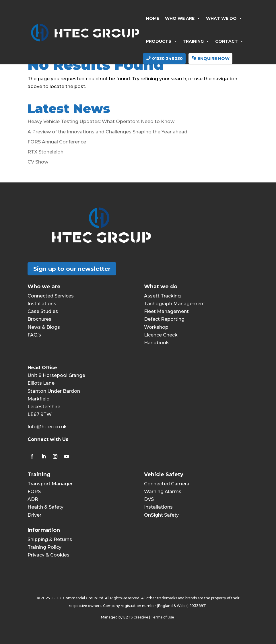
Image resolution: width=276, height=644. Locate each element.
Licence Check (161, 335)
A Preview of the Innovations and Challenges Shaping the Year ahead (107, 132)
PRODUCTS (162, 41)
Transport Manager (50, 484)
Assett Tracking (162, 296)
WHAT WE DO (224, 18)
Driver (34, 515)
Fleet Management (166, 311)
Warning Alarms (163, 492)
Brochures (39, 319)
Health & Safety (45, 507)
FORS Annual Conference (57, 142)
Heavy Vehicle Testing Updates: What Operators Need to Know (101, 121)
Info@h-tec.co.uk (47, 427)
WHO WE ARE (183, 18)
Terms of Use (163, 617)
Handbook (157, 343)
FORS (34, 492)
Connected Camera (167, 484)
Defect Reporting (164, 319)
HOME (153, 18)
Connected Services (51, 296)
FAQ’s (34, 335)
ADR (33, 499)
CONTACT (229, 41)
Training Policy (44, 547)
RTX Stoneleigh (45, 152)
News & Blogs (44, 327)
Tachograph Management (175, 304)
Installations (42, 304)
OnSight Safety (161, 515)
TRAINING (196, 41)
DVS (149, 499)
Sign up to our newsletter (72, 269)
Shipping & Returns (50, 539)
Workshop (156, 327)
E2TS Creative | (137, 617)
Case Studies (43, 311)
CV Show (38, 162)
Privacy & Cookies (48, 555)
